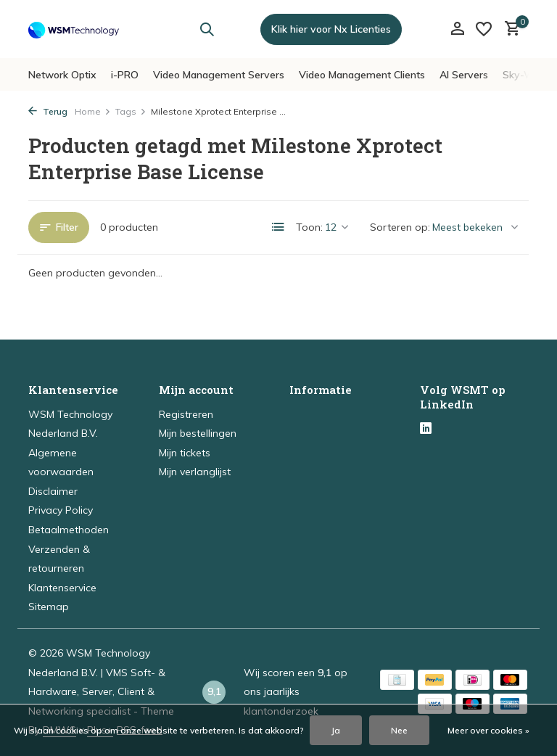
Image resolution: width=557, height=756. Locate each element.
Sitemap (49, 607)
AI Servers (464, 75)
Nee (399, 730)
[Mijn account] (457, 29)
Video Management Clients (362, 75)
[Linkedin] (426, 430)
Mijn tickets (185, 453)
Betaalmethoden (69, 530)
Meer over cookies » (488, 730)
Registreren (186, 414)
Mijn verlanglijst (195, 472)
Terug (48, 111)
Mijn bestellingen (198, 433)
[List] (278, 227)
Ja (336, 730)
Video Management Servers (219, 75)
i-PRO (125, 75)
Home (93, 111)
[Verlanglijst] (484, 29)
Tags (131, 111)
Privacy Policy (61, 510)
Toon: (309, 227)
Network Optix (62, 75)
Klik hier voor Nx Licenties (331, 29)
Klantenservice (62, 588)
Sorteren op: (400, 227)
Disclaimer (53, 491)
